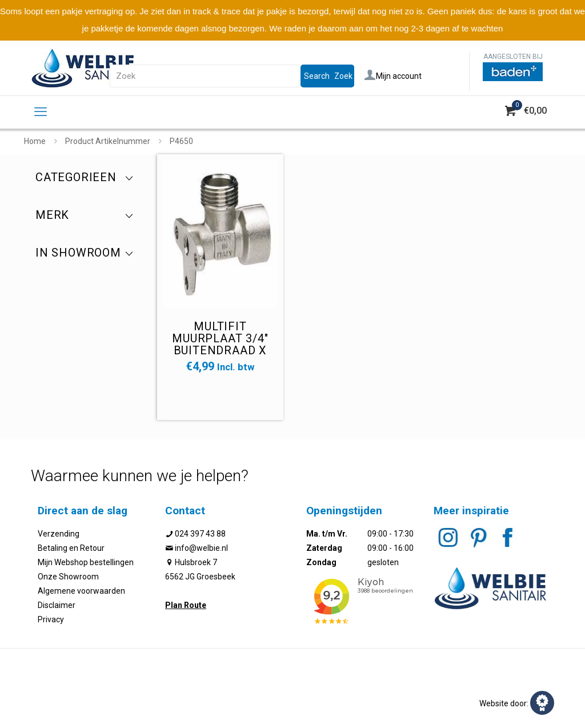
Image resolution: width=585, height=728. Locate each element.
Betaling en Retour (71, 548)
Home (35, 141)
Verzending (59, 534)
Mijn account (393, 76)
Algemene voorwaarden (81, 591)
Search (317, 76)
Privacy (51, 619)
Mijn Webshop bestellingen (86, 562)
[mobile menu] (41, 112)
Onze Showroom (68, 577)
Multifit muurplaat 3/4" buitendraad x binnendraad (220, 344)
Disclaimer (57, 605)
